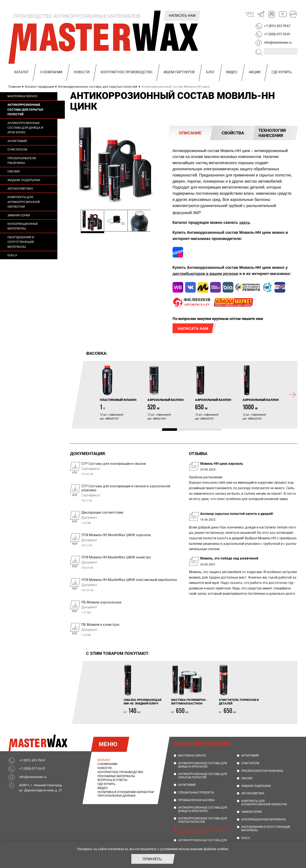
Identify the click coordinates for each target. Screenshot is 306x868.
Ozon (293, 14)
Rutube (272, 14)
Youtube (282, 14)
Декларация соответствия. (130, 519)
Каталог (22, 72)
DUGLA (12, 255)
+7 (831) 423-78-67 (277, 26)
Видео (232, 72)
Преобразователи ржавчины (22, 160)
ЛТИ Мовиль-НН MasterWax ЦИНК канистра (130, 563)
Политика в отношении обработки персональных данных (126, 795)
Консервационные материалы (23, 226)
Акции (255, 72)
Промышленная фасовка (196, 801)
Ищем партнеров (179, 72)
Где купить (282, 72)
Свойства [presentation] (233, 133)
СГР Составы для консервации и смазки (130, 469)
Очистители (17, 149)
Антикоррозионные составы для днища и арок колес (25, 128)
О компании (51, 72)
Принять (152, 859)
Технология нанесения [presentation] (272, 133)
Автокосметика (20, 188)
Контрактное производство (127, 72)
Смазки (13, 171)
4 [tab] (209, 431)
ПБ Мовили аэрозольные (130, 608)
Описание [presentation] (190, 133)
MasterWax (104, 37)
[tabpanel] (120, 393)
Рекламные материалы (116, 777)
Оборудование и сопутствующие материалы (21, 242)
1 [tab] (164, 431)
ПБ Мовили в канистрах (130, 630)
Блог (210, 72)
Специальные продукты (196, 793)
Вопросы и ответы (112, 781)
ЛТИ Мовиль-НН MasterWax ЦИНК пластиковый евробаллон (130, 586)
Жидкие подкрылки (24, 180)
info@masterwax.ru (278, 42)
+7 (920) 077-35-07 (277, 34)
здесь (244, 223)
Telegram (261, 14)
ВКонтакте (250, 14)
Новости (82, 72)
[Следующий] (292, 396)
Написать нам (182, 16)
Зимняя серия (19, 215)
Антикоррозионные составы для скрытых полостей (25, 109)
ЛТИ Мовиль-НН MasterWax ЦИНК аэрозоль (130, 541)
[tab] (190, 133)
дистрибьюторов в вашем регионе (205, 274)
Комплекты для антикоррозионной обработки (24, 202)
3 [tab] (194, 431)
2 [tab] (179, 431)
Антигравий (17, 141)
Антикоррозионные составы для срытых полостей (203, 821)
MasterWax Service (23, 96)
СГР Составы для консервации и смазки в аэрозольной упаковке (130, 494)
